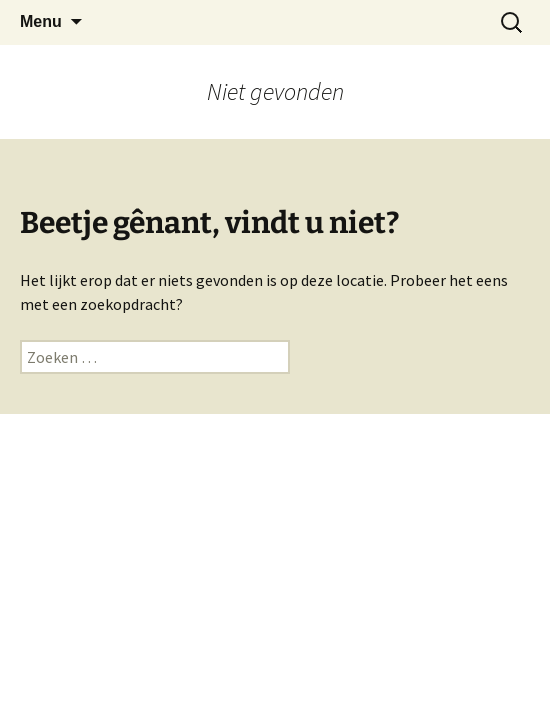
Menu (41, 21)
